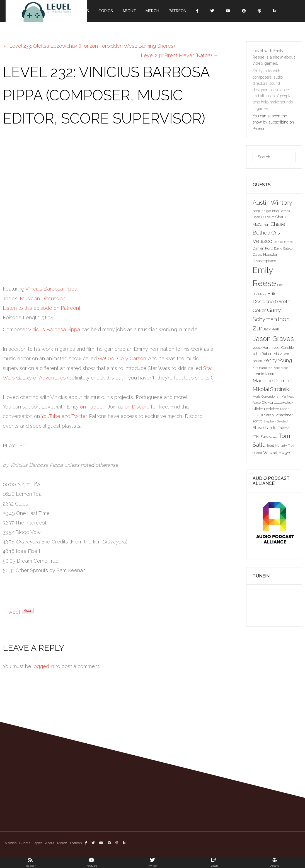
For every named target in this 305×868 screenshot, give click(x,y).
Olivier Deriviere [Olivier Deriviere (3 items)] (266, 409)
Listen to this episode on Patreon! (42, 308)
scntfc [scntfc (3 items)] (258, 421)
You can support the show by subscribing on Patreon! (273, 122)
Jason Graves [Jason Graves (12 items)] (273, 339)
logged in (43, 666)
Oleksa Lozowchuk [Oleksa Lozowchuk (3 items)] (278, 402)
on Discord (137, 407)
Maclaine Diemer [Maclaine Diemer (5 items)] (271, 381)
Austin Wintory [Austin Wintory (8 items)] (272, 203)
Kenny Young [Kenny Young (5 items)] (278, 360)
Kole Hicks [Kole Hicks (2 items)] (281, 368)
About (129, 11)
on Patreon (93, 407)
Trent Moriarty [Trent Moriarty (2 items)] (277, 446)
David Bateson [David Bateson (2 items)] (284, 248)
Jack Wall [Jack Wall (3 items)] (271, 329)
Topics (106, 11)
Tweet (13, 612)
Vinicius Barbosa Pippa (51, 289)
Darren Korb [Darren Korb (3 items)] (263, 248)
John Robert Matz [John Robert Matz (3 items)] (267, 354)
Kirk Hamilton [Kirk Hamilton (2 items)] (262, 368)
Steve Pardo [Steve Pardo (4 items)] (265, 428)
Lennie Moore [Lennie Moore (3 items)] (264, 374)
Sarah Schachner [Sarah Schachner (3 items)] (278, 415)
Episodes (10, 843)
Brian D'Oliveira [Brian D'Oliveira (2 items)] (263, 217)
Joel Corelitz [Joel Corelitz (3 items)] (284, 347)
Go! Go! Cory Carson (122, 358)
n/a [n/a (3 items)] (283, 396)
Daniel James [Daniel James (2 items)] (283, 242)
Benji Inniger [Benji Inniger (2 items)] (262, 211)
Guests (25, 843)
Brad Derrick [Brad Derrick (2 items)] (281, 211)
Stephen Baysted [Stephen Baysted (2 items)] (276, 421)
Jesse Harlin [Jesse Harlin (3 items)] (263, 347)
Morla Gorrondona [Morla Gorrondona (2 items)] (265, 396)
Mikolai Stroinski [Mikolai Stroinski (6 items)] (271, 389)
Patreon (178, 11)
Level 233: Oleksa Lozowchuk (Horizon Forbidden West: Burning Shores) (89, 46)
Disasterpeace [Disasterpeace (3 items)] (264, 261)
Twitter (79, 416)
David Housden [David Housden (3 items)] (265, 254)
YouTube (51, 416)
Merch (152, 11)
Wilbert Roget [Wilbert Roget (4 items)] (277, 452)
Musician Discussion (43, 298)
